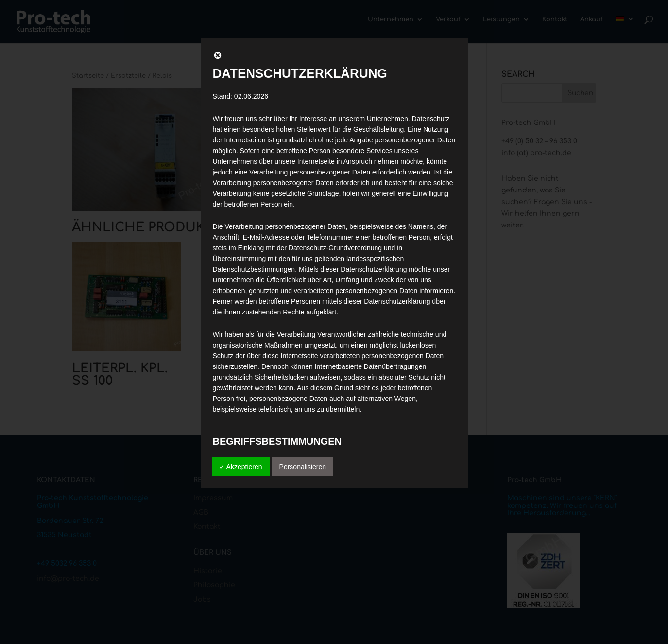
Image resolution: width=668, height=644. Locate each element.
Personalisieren (303, 467)
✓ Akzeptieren (241, 467)
